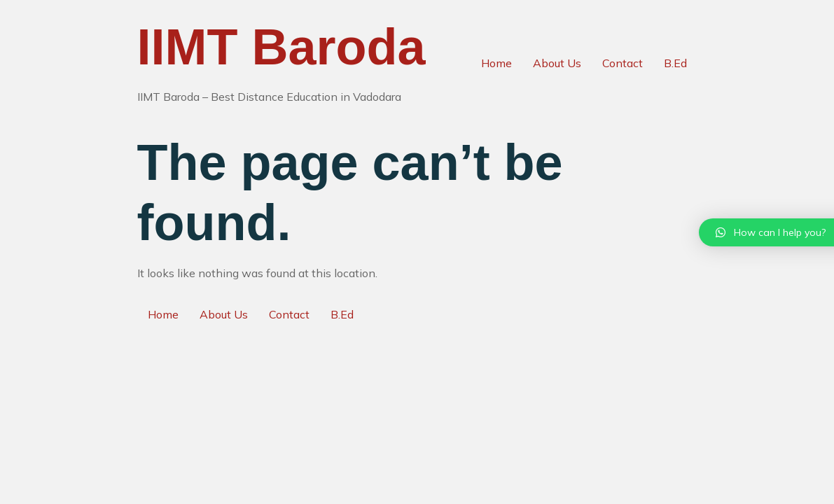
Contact (623, 63)
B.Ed (675, 63)
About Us (557, 63)
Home (496, 63)
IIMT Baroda (282, 47)
